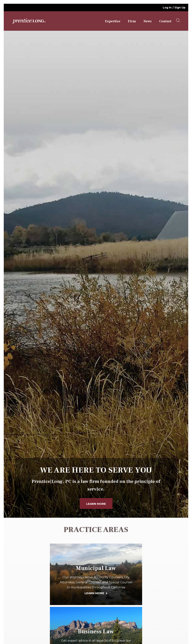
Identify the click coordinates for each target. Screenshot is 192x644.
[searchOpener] (178, 21)
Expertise (113, 21)
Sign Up (180, 7)
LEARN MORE (94, 593)
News (148, 21)
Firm (132, 21)
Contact (165, 21)
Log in (167, 7)
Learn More (96, 504)
